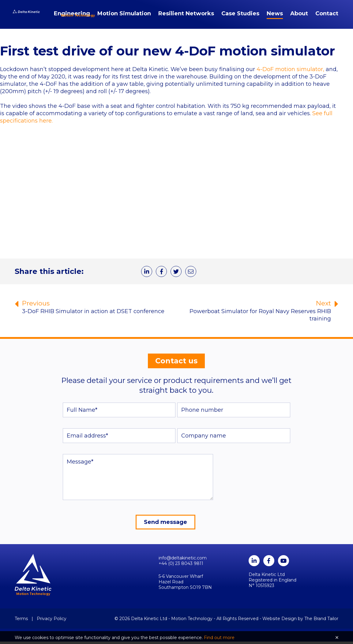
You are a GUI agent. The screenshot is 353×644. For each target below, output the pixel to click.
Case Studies (240, 17)
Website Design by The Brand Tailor (300, 621)
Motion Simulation (124, 17)
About (299, 17)
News (275, 17)
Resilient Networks (186, 17)
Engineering (72, 17)
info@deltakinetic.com (183, 560)
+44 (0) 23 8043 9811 (181, 566)
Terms (21, 621)
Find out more (219, 638)
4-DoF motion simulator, (290, 70)
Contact (327, 17)
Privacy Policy (52, 621)
